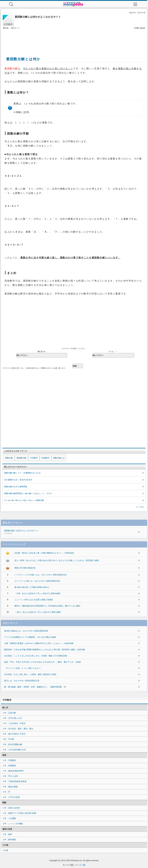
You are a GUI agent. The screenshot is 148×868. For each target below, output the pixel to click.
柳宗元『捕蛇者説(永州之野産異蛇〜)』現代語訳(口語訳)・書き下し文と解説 (47, 606)
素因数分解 (21, 458)
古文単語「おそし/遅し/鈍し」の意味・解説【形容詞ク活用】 (31, 674)
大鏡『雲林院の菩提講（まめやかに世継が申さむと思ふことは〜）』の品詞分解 (39, 643)
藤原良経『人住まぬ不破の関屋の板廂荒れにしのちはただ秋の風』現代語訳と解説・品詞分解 (44, 650)
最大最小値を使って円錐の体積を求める (32, 587)
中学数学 (34, 458)
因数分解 (9, 458)
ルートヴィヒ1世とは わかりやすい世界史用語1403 (37, 581)
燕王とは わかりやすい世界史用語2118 (22, 681)
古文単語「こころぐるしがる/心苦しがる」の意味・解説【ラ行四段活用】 (36, 656)
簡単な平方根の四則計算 (25, 568)
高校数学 (45, 458)
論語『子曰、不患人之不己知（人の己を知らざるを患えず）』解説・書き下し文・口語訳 (43, 662)
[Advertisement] (74, 40)
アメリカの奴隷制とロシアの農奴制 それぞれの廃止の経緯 (30, 637)
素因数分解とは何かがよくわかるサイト (64, 532)
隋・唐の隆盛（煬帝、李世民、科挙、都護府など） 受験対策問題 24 (35, 687)
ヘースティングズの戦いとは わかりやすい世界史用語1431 (41, 575)
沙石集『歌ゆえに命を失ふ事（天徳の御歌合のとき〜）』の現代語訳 (44, 553)
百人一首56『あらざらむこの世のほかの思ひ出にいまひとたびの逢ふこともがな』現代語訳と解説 (57, 560)
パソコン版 (80, 865)
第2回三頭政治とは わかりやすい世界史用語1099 (26, 631)
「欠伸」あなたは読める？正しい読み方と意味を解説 (37, 593)
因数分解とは (59, 458)
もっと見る (140, 507)
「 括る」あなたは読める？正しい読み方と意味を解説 (38, 612)
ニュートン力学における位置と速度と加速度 (34, 600)
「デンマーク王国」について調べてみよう (22, 668)
